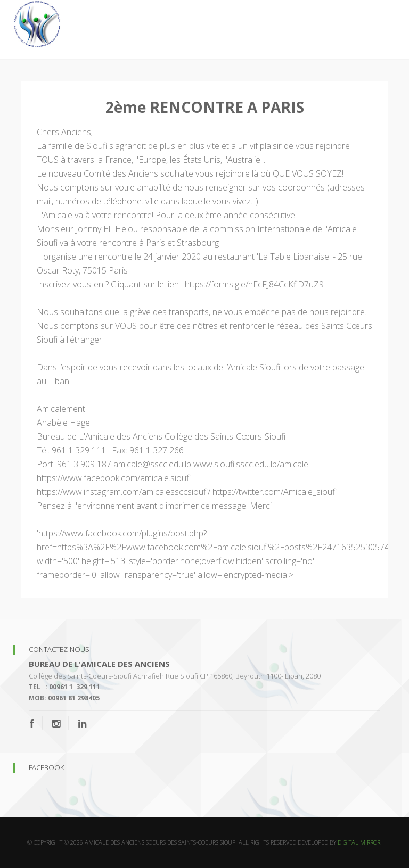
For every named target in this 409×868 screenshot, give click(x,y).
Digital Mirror (359, 842)
